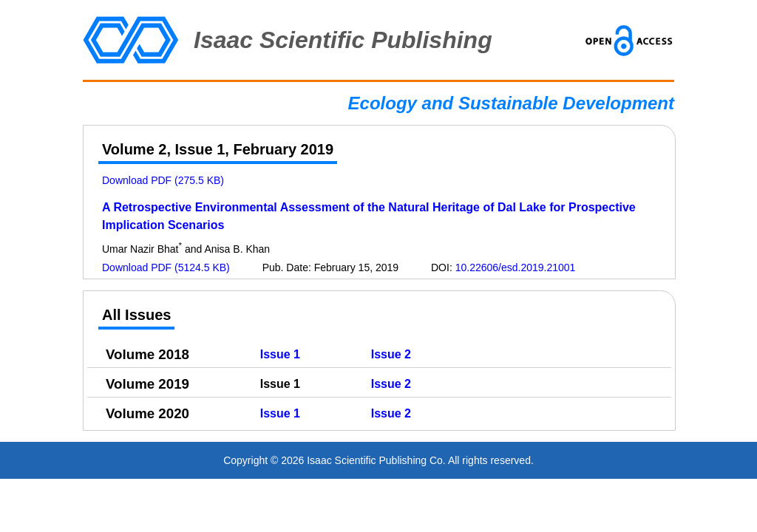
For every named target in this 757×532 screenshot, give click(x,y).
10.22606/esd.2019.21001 (516, 267)
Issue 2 (391, 354)
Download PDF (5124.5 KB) (166, 267)
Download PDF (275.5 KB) (163, 180)
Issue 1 (280, 354)
